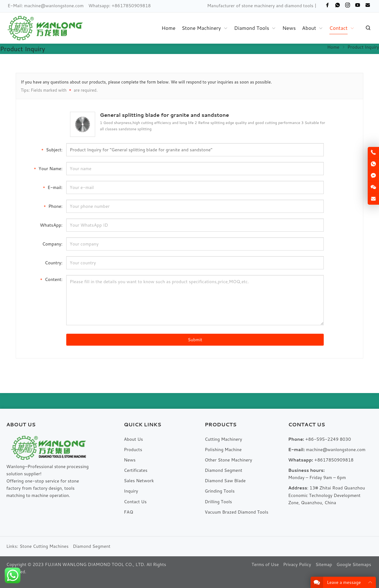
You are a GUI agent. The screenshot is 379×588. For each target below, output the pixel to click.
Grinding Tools (220, 491)
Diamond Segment (224, 470)
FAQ (128, 512)
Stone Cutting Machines (44, 546)
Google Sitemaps (354, 564)
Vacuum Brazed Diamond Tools (237, 512)
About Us (133, 439)
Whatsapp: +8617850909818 (120, 6)
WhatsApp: (51, 225)
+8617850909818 (334, 460)
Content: (51, 279)
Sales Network (139, 481)
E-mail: (53, 187)
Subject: (52, 149)
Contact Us (135, 502)
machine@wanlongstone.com (54, 6)
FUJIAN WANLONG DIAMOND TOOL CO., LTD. (95, 564)
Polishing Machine (223, 450)
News (130, 460)
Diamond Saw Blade (225, 481)
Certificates (135, 470)
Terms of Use (265, 564)
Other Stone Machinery (228, 460)
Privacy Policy (297, 564)
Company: (52, 244)
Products (133, 450)
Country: (54, 263)
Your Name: (48, 168)
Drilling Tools (218, 502)
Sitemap (324, 564)
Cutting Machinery (223, 439)
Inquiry (131, 491)
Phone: (53, 206)
